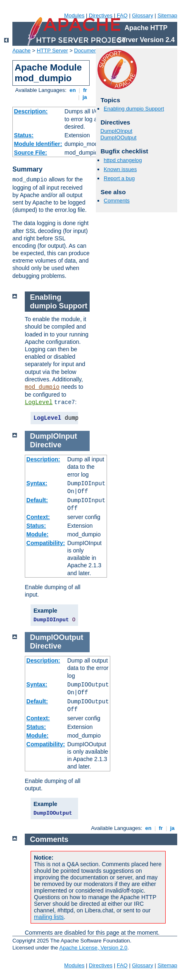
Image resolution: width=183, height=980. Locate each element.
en (73, 90)
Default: (37, 500)
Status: (24, 135)
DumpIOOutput (118, 137)
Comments (117, 201)
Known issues (120, 169)
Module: (38, 534)
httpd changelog (123, 160)
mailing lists (49, 917)
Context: (38, 517)
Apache (21, 51)
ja (85, 97)
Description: (31, 111)
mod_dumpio (42, 387)
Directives (101, 15)
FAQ (122, 15)
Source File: (31, 153)
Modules (74, 15)
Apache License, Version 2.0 (93, 948)
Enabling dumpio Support (134, 109)
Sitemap (167, 15)
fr (85, 90)
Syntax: (37, 483)
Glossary (142, 15)
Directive (46, 445)
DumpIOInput (116, 131)
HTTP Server (52, 51)
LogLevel (39, 402)
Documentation (92, 51)
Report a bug (119, 178)
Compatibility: (46, 543)
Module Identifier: (38, 144)
